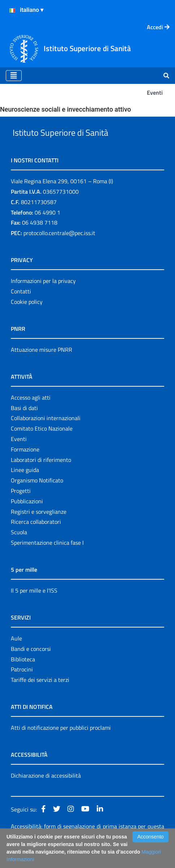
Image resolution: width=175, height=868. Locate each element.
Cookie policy (27, 318)
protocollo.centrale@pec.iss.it (59, 249)
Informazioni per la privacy (43, 297)
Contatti (21, 308)
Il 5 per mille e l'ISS (34, 607)
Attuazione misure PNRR (41, 366)
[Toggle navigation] (14, 76)
